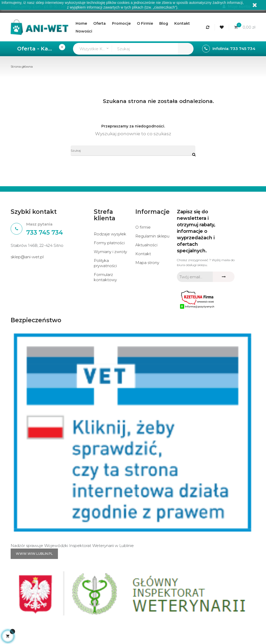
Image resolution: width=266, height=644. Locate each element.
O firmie (143, 227)
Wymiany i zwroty (110, 252)
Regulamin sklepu (152, 236)
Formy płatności (109, 243)
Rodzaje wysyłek (110, 234)
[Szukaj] (133, 151)
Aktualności (146, 245)
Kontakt (143, 254)
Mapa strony (147, 263)
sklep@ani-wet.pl (27, 257)
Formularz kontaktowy (105, 277)
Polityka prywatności (105, 263)
